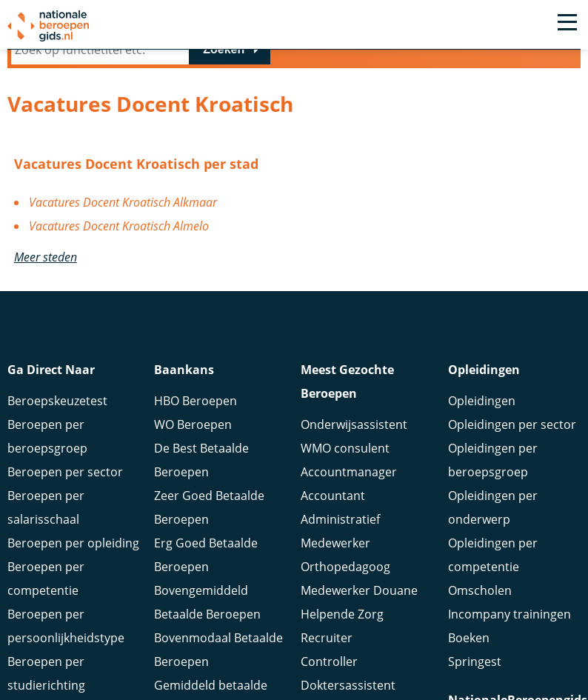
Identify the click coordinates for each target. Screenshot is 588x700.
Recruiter (327, 644)
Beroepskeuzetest (57, 407)
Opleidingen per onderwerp (493, 514)
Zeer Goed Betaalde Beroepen (209, 514)
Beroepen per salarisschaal (46, 514)
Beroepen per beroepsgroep (47, 443)
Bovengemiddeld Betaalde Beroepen (207, 609)
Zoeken (224, 49)
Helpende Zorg (342, 621)
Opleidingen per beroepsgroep (493, 467)
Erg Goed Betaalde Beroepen (206, 561)
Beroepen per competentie (46, 585)
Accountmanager (349, 479)
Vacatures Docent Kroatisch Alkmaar (123, 202)
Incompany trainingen (510, 621)
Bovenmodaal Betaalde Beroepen (218, 656)
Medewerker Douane (359, 597)
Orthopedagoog (345, 573)
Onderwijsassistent (354, 431)
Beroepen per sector (65, 479)
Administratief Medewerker (340, 538)
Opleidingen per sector (512, 431)
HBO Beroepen (196, 407)
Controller (329, 668)
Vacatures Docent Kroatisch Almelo (119, 226)
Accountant (333, 502)
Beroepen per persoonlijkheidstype (66, 633)
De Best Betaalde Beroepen (201, 467)
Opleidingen (482, 407)
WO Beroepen (193, 431)
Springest (475, 668)
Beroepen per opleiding (73, 550)
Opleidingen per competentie (493, 561)
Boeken (469, 644)
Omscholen (480, 597)
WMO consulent (345, 455)
